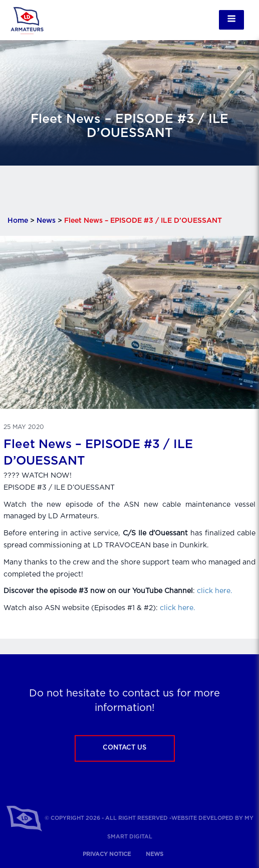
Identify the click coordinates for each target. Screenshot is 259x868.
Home (18, 221)
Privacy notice (107, 854)
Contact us (124, 748)
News (46, 221)
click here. (214, 591)
